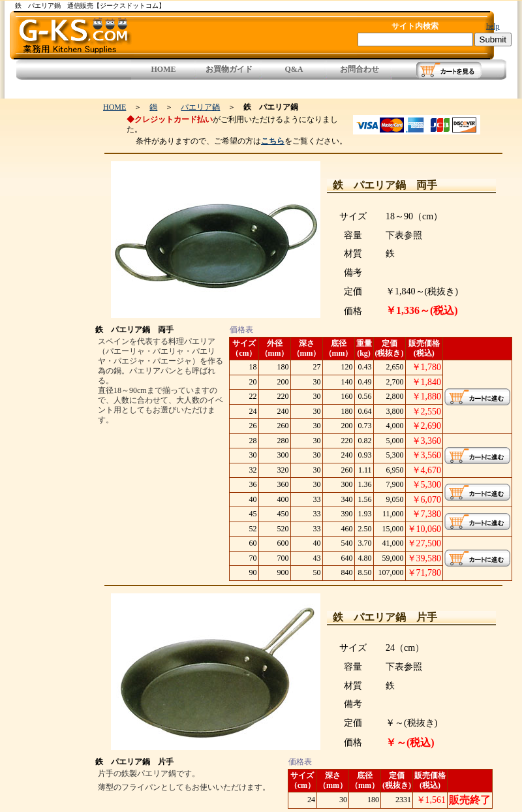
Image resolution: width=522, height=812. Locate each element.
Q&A (294, 69)
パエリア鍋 (200, 107)
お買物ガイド (229, 69)
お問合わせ (360, 69)
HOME (164, 69)
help (493, 26)
